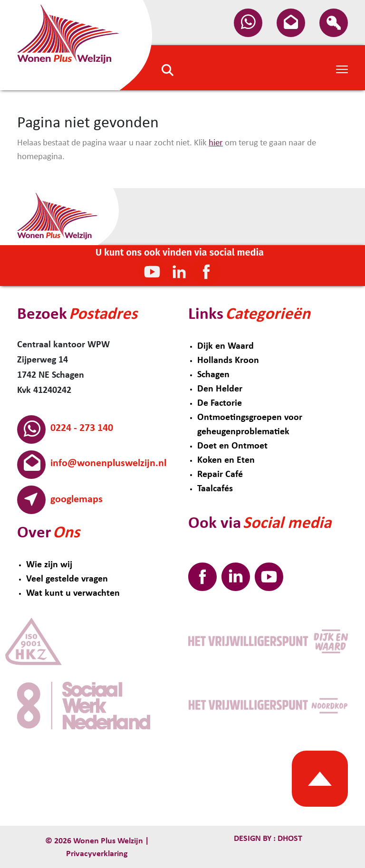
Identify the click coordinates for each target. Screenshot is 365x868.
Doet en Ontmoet (232, 446)
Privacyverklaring (97, 854)
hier (216, 143)
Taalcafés (215, 489)
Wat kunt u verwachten (73, 593)
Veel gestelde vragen (67, 579)
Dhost (289, 839)
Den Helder (220, 389)
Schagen (213, 375)
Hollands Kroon (228, 361)
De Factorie (220, 403)
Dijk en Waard (226, 346)
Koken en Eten (226, 460)
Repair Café (220, 475)
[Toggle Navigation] (342, 68)
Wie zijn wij (49, 565)
